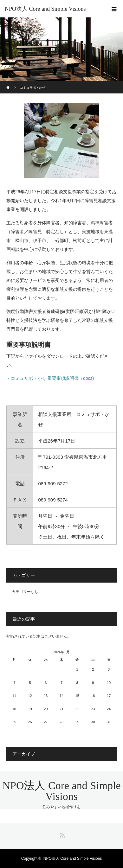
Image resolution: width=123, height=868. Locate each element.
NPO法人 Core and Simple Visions (45, 9)
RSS (61, 834)
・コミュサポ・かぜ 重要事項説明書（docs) (50, 378)
